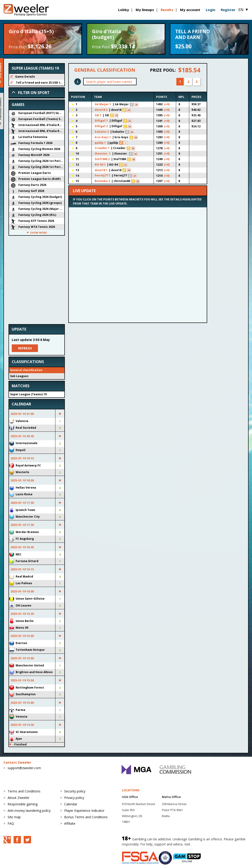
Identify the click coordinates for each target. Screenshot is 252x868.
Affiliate (70, 823)
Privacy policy (74, 798)
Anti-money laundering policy (29, 811)
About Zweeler (19, 798)
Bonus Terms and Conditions (86, 817)
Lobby (124, 10)
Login (210, 10)
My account (190, 10)
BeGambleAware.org (208, 844)
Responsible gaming (23, 804)
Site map (14, 817)
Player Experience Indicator (84, 811)
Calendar (71, 804)
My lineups (145, 10)
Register (228, 10)
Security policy (75, 791)
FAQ (11, 823)
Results (167, 10)
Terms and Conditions (24, 791)
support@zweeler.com (24, 768)
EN (243, 10)
